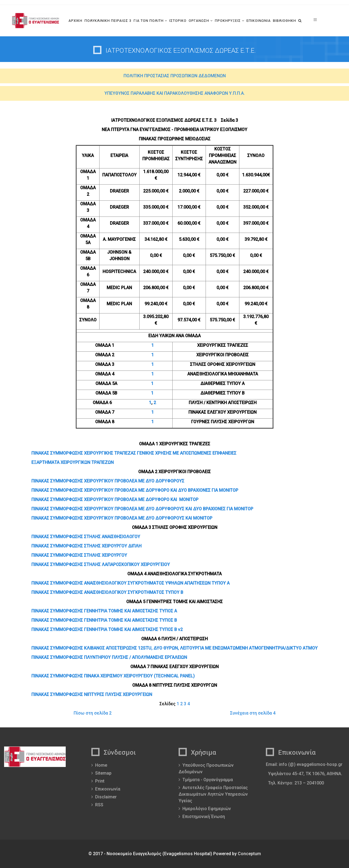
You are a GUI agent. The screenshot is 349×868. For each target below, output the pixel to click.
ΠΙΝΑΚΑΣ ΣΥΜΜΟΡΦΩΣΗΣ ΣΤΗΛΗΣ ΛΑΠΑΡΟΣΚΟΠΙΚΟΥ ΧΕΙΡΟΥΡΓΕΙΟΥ (101, 565)
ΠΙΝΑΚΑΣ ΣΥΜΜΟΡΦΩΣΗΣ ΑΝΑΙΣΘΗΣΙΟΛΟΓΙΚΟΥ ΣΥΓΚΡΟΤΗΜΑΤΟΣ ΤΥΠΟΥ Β (107, 592)
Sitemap (103, 773)
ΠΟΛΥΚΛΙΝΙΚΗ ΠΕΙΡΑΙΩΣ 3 (108, 21)
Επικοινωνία (108, 789)
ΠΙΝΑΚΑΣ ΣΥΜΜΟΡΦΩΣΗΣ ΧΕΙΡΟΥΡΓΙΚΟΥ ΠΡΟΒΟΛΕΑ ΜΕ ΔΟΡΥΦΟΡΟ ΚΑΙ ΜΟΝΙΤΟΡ (115, 500)
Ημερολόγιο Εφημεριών (207, 809)
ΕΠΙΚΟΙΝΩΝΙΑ (259, 21)
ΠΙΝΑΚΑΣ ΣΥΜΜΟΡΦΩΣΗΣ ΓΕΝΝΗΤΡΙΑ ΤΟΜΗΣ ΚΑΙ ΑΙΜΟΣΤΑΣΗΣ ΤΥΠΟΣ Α (104, 611)
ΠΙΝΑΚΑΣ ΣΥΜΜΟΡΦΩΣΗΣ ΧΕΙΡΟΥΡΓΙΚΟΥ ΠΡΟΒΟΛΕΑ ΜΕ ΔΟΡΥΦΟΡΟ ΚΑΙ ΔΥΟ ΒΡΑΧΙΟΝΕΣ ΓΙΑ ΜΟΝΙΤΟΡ (135, 490)
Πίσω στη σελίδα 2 (93, 713)
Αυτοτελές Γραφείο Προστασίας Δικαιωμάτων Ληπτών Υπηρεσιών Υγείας (213, 794)
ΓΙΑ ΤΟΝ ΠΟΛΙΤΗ (149, 21)
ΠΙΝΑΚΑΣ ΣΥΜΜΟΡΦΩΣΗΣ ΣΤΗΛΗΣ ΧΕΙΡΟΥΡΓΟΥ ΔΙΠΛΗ (86, 546)
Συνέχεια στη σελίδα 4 (253, 713)
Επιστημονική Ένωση (204, 817)
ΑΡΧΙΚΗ (75, 21)
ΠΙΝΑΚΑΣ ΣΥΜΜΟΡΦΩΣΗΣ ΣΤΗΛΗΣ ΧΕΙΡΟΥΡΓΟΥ (79, 555)
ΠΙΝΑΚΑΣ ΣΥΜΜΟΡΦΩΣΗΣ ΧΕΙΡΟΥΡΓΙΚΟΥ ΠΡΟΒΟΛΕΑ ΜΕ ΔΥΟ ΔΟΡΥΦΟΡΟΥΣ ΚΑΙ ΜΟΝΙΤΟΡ (122, 518)
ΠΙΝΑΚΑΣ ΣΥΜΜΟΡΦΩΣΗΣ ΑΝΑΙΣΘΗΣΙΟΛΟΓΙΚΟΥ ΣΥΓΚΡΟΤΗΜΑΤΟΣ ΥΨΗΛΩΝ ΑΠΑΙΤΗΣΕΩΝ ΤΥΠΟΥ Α (130, 583)
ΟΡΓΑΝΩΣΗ (199, 21)
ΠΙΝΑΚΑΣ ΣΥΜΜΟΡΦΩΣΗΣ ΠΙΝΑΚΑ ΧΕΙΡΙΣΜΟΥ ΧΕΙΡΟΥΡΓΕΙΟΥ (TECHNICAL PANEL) (113, 676)
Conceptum (249, 854)
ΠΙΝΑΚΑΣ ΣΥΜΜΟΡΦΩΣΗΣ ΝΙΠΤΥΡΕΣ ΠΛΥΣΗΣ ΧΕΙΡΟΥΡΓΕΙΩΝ (92, 694)
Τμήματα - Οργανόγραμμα (208, 780)
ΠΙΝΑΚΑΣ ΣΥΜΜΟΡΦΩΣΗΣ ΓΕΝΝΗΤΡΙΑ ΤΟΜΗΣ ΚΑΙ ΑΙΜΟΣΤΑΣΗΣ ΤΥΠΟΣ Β (104, 620)
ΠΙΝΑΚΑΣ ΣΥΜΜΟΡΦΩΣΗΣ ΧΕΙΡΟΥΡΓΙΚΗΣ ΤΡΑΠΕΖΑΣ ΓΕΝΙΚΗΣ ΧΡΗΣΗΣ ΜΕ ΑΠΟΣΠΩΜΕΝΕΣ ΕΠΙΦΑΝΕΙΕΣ (134, 453)
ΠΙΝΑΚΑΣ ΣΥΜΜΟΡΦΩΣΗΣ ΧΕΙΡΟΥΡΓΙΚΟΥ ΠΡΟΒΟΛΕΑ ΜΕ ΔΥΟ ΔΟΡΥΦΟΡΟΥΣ (108, 481)
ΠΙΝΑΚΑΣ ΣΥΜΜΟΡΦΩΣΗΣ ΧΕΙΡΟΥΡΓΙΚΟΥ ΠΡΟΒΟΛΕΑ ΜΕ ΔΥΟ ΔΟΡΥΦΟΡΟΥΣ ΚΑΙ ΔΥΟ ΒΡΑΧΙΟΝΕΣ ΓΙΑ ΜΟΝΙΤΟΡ (142, 509)
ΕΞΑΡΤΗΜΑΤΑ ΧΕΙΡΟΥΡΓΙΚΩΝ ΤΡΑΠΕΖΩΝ (73, 462)
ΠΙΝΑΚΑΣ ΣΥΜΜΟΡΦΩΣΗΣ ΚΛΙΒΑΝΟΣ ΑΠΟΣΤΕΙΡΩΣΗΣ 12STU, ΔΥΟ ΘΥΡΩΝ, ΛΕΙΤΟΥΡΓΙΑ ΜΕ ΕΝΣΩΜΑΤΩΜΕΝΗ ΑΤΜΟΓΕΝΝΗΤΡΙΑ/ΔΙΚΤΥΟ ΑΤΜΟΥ (174, 648)
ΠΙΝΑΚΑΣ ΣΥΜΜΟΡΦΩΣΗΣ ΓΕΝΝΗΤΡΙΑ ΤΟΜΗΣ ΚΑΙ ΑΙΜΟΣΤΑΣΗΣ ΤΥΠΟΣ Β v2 (107, 629)
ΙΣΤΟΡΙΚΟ (178, 21)
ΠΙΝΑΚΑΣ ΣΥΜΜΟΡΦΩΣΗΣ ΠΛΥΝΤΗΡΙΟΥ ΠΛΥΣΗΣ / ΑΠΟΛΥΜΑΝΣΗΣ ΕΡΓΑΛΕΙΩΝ (109, 657)
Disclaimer (106, 797)
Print (100, 781)
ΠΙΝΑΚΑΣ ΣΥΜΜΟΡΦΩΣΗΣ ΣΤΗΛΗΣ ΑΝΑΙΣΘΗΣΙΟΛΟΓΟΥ (86, 537)
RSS (99, 805)
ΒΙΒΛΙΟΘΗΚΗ (285, 21)
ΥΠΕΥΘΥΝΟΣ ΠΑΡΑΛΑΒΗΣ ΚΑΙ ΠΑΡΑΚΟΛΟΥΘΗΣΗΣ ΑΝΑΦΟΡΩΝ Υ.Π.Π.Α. (175, 93)
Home (101, 765)
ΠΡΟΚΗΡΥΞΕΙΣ (228, 21)
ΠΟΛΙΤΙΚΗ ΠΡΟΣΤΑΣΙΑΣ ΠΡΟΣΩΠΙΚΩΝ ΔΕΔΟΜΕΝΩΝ (175, 76)
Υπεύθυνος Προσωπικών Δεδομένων (206, 768)
